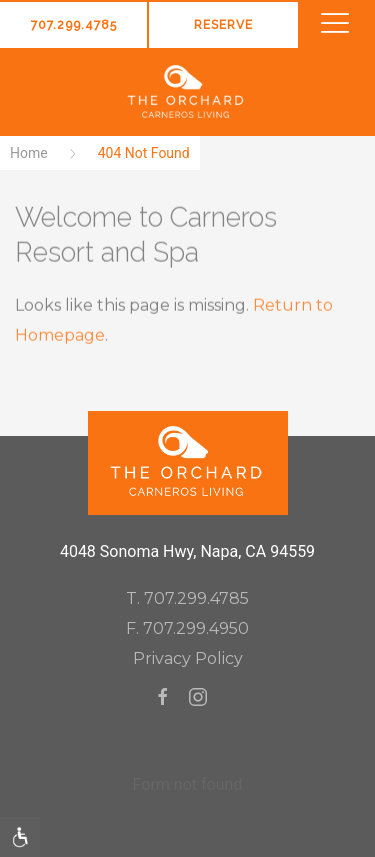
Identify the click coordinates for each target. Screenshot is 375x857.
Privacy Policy (188, 658)
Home (29, 153)
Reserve (223, 25)
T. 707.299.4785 (187, 598)
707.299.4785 (74, 25)
